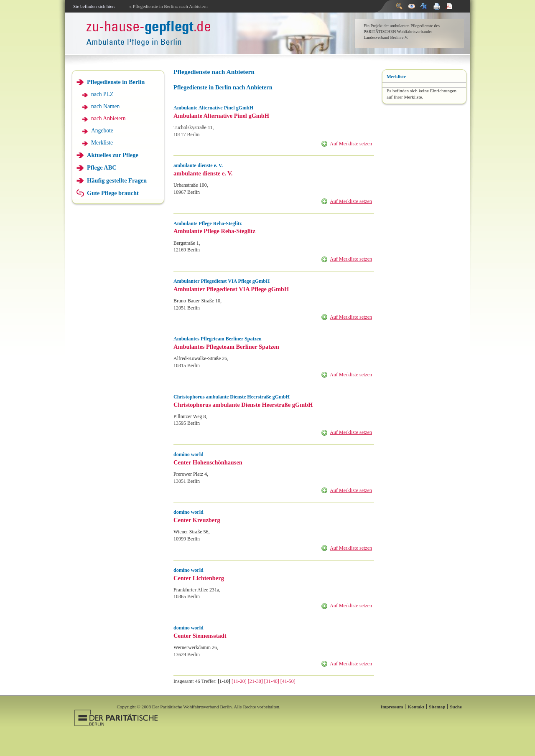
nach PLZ (102, 94)
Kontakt (416, 707)
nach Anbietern (108, 118)
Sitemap (437, 707)
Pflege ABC (102, 167)
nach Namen (105, 106)
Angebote (102, 131)
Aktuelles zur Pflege (113, 155)
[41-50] (288, 681)
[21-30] (255, 681)
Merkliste (102, 143)
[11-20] (239, 681)
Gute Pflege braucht (113, 193)
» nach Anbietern (191, 6)
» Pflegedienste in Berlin (152, 6)
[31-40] (272, 681)
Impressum (392, 707)
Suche (456, 707)
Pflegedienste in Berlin (116, 82)
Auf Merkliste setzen (351, 144)
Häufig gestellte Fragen (117, 180)
